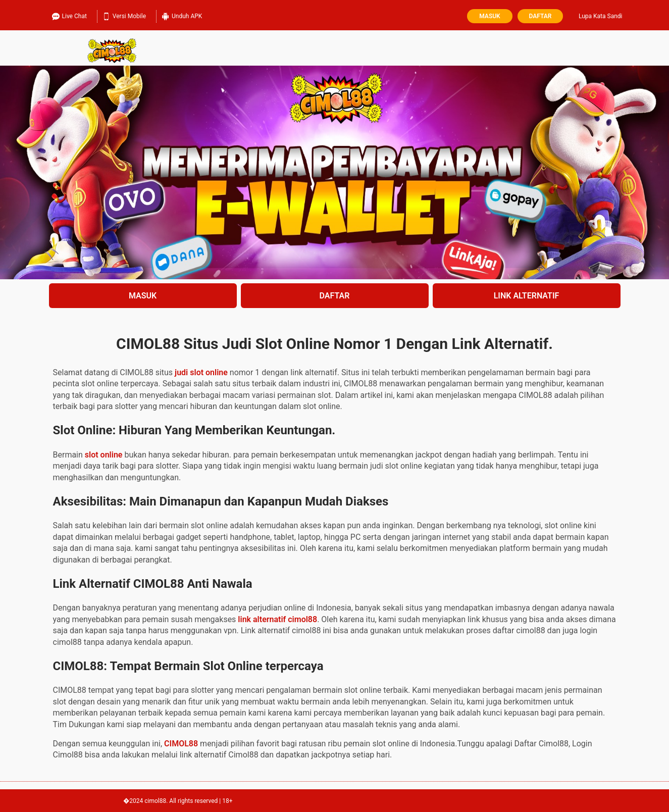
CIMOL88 (181, 744)
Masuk (490, 16)
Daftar (541, 16)
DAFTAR (335, 296)
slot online (104, 455)
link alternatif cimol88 (277, 619)
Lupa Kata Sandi (601, 16)
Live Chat (69, 15)
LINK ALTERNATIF (527, 296)
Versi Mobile (124, 15)
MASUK (143, 296)
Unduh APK (182, 15)
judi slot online (201, 372)
